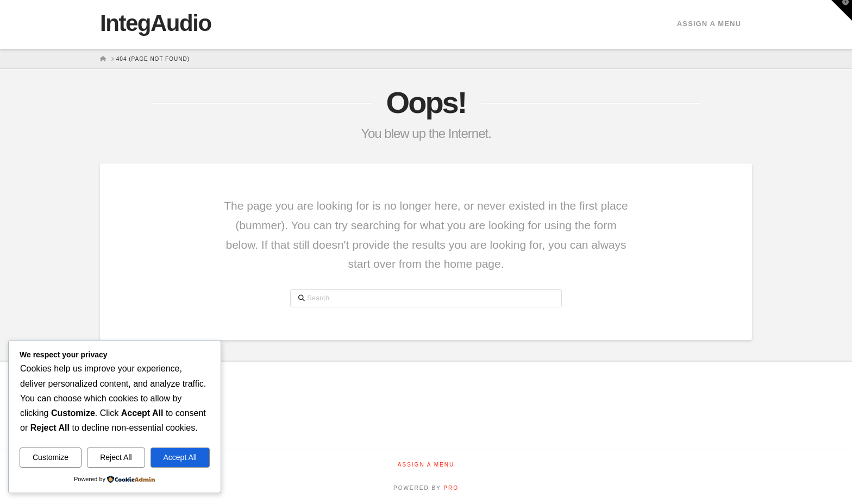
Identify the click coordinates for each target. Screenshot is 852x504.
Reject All (116, 457)
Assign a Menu (709, 24)
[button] (842, 10)
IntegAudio (156, 23)
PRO (451, 488)
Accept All (180, 457)
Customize (51, 457)
